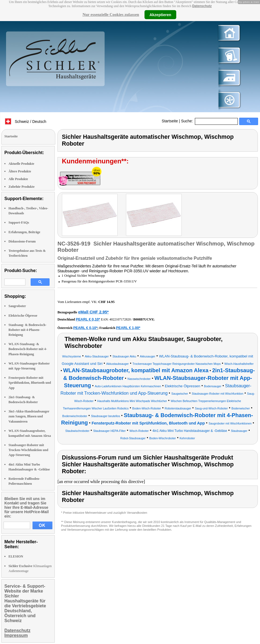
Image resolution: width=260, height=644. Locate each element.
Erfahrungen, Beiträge (24, 232)
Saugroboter (17, 306)
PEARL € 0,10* (88, 319)
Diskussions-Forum (22, 241)
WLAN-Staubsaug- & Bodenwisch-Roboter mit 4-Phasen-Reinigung (28, 349)
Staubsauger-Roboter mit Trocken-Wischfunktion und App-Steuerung (28, 450)
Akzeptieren (160, 15)
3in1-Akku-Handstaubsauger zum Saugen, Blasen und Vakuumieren (29, 416)
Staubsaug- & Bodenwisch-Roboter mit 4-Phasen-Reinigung (28, 330)
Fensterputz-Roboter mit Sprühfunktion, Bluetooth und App (30, 383)
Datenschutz (202, 6)
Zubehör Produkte (21, 187)
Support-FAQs (19, 223)
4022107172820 (120, 319)
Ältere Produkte (20, 171)
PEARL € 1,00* (128, 328)
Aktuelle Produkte (21, 164)
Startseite (170, 121)
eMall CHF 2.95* (93, 312)
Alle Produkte (18, 179)
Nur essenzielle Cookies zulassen (111, 15)
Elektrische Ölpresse (23, 316)
